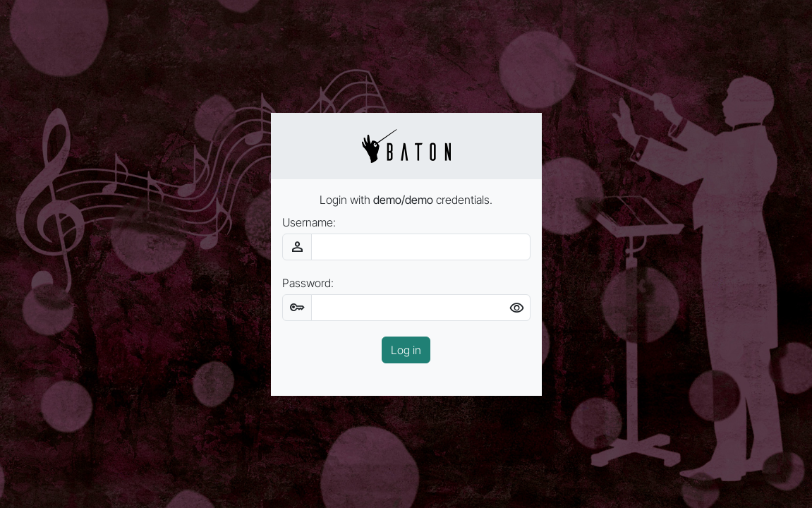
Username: (309, 222)
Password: (308, 283)
